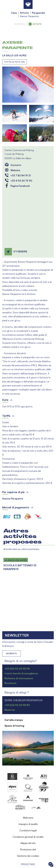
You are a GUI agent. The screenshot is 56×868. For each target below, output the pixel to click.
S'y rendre (20, 252)
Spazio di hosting (14, 726)
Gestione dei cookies (28, 856)
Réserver (10, 710)
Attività (24, 13)
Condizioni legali (28, 830)
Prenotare (28, 864)
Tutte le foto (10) (15, 62)
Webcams (28, 818)
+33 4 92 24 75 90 (21, 181)
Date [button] (5, 400)
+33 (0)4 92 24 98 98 (17, 669)
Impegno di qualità (28, 824)
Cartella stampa (14, 720)
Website (15, 170)
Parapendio (39, 13)
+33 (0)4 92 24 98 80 (17, 705)
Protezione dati (28, 849)
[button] (28, 85)
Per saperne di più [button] (13, 492)
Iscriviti (11, 653)
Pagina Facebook (20, 186)
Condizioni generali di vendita (28, 837)
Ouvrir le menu (5, 864)
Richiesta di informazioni (19, 678)
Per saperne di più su (4, 555)
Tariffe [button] (6, 416)
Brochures (10, 683)
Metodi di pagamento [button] (16, 507)
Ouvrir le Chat (51, 864)
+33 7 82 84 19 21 (21, 175)
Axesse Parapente (13, 499)
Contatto (16, 165)
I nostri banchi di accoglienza (21, 673)
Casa (14, 13)
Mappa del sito (28, 843)
